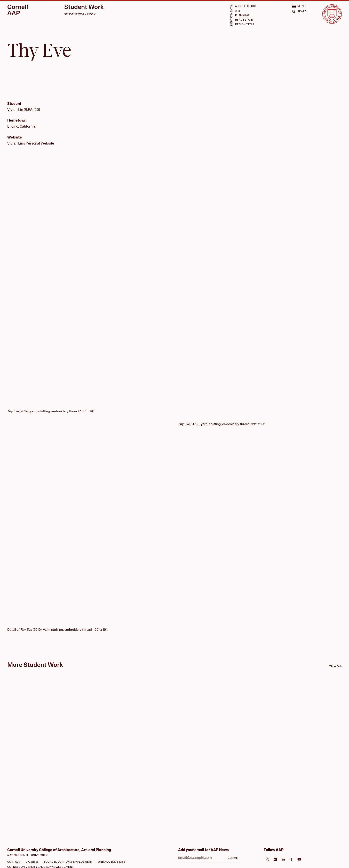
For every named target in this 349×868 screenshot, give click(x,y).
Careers (32, 862)
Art (238, 11)
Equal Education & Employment (68, 862)
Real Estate (244, 20)
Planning (242, 16)
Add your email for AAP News (203, 850)
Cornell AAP (18, 11)
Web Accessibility (112, 862)
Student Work (84, 7)
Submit (233, 858)
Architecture (246, 6)
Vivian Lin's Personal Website (31, 144)
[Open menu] (299, 6)
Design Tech (245, 25)
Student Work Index (80, 15)
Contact (14, 862)
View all (335, 666)
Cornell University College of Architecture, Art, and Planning (59, 850)
